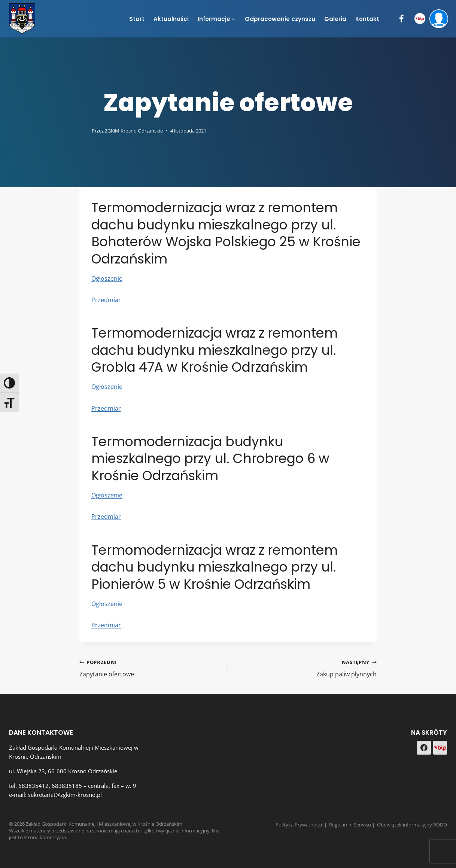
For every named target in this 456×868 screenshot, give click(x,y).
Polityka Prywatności (299, 825)
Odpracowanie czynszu (280, 19)
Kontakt (367, 19)
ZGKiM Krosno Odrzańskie (134, 131)
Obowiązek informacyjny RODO (412, 825)
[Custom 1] (440, 748)
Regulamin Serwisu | (353, 825)
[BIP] (420, 19)
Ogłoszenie (107, 278)
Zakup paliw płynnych (305, 668)
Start (137, 19)
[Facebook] (402, 19)
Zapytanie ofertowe (151, 668)
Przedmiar (106, 300)
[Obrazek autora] (84, 130)
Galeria (335, 19)
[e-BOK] (439, 19)
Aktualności (171, 19)
